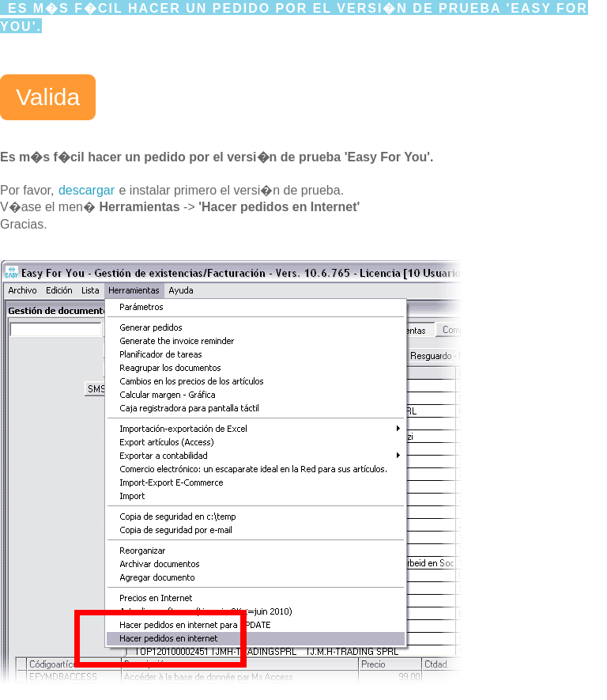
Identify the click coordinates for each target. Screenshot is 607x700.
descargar (87, 190)
